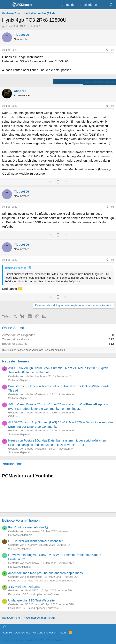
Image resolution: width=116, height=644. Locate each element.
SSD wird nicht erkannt (24, 587)
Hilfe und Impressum (45, 633)
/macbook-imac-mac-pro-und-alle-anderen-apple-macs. (46, 573)
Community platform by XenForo (33, 640)
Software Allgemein (20, 380)
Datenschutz (22, 633)
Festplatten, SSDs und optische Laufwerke (33, 594)
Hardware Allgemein (20, 535)
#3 (113, 207)
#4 (113, 260)
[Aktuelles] (103, 5)
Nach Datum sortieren (68, 82)
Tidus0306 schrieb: (16, 268)
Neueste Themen (15, 361)
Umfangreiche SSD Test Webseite (31, 600)
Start (63, 633)
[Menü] (6, 5)
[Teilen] (107, 50)
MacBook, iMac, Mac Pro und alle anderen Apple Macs (41, 581)
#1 (113, 50)
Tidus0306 (12, 26)
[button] (4, 627)
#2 (113, 106)
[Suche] (111, 5)
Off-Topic (14, 416)
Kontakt (7, 633)
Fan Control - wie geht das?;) (28, 527)
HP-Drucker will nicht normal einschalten (36, 541)
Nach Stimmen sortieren (99, 82)
